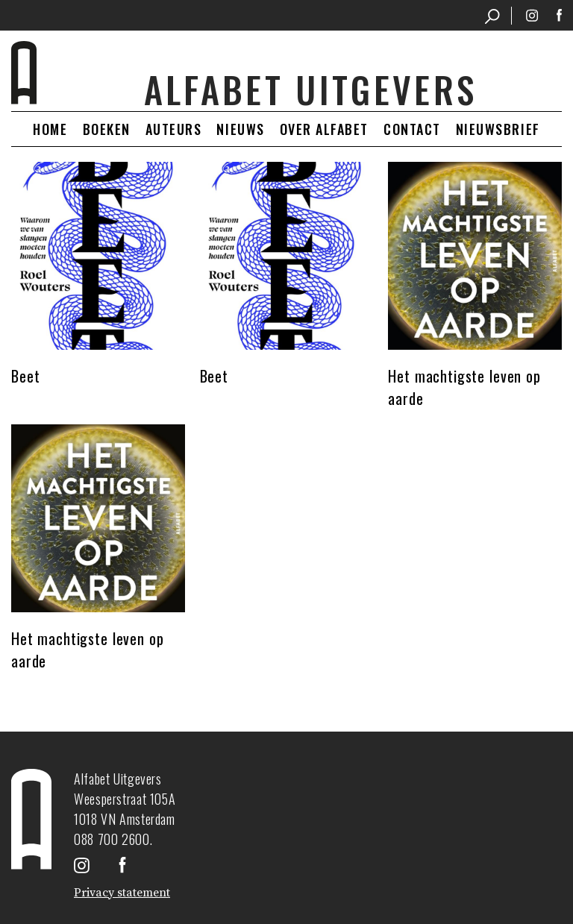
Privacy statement (122, 893)
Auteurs (174, 129)
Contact (412, 129)
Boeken (107, 129)
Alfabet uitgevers (310, 89)
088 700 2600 (112, 839)
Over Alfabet (324, 129)
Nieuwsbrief (498, 129)
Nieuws (240, 129)
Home (50, 129)
